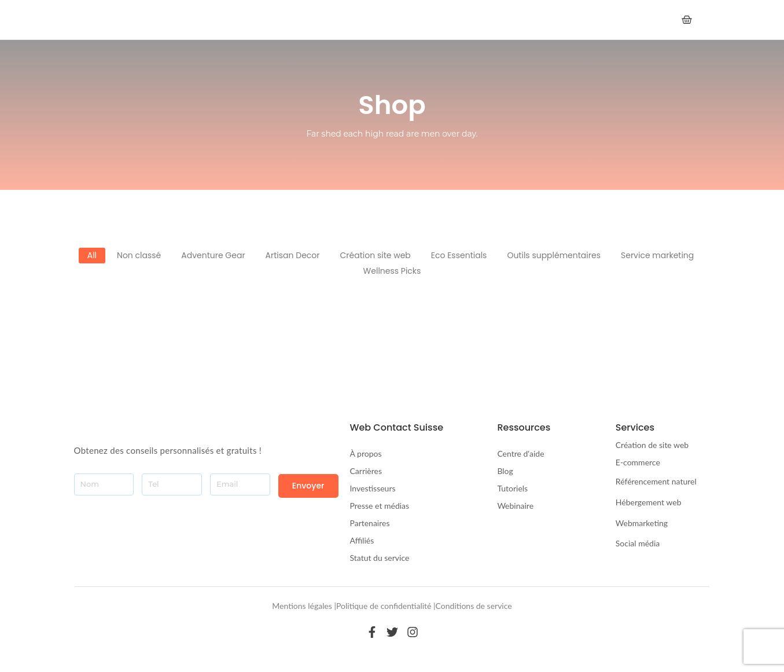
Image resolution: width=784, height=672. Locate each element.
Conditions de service (474, 606)
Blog (505, 471)
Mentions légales (302, 606)
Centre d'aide (520, 453)
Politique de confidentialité (384, 606)
